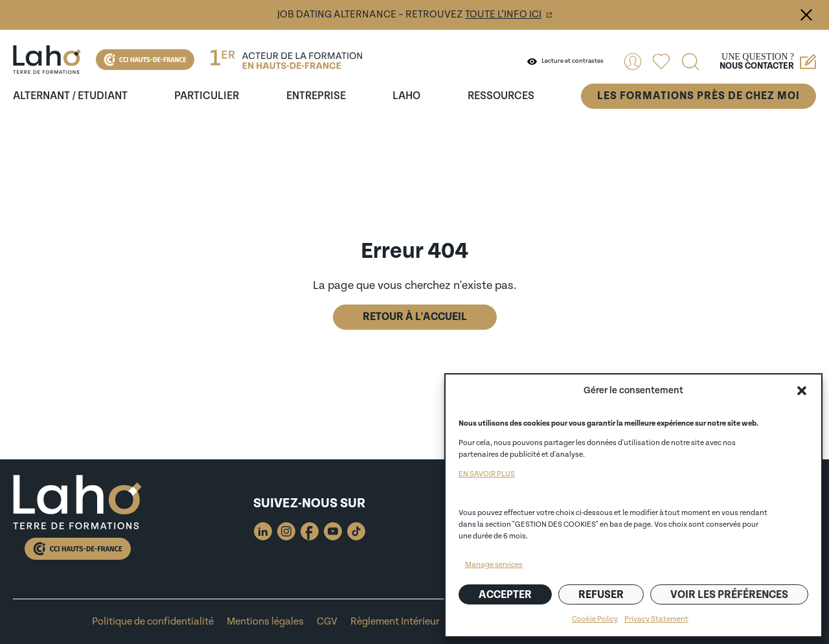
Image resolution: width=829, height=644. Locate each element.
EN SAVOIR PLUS (487, 474)
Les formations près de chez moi (698, 96)
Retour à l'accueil (415, 317)
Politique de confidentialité (153, 622)
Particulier (207, 96)
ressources (501, 96)
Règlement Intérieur (395, 622)
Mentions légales (265, 622)
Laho (406, 96)
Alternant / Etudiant (70, 96)
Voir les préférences (729, 595)
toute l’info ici (503, 15)
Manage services (494, 565)
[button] (802, 391)
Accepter (505, 595)
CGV (327, 622)
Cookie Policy (595, 619)
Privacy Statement (656, 619)
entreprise (316, 96)
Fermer (806, 15)
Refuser (601, 595)
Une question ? (768, 62)
